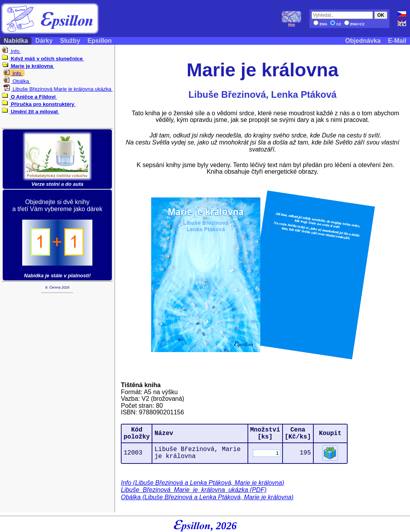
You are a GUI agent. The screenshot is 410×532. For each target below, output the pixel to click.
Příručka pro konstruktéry (39, 104)
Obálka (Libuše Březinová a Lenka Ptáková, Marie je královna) (207, 497)
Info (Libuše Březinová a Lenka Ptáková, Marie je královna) (202, 483)
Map (292, 23)
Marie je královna (28, 66)
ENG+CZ (354, 24)
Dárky (44, 41)
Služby (70, 41)
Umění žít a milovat (31, 112)
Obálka (17, 81)
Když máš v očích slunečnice (43, 59)
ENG (320, 24)
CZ (336, 24)
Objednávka (363, 41)
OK (381, 15)
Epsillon (100, 41)
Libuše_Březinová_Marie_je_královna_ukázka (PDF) (194, 490)
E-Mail (397, 41)
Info (11, 51)
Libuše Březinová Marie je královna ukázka (58, 89)
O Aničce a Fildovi (29, 97)
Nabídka (16, 41)
